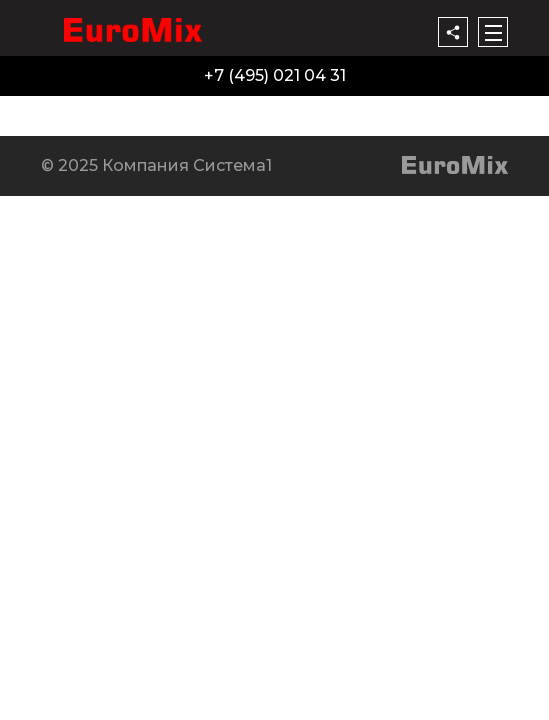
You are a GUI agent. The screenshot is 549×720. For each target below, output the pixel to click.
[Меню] (493, 32)
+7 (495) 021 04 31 (275, 75)
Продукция (53, 107)
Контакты (386, 107)
